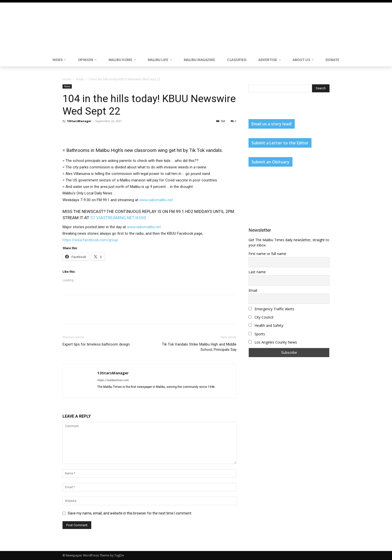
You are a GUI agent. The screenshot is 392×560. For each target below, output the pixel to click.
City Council (261, 317)
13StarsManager (79, 121)
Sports (257, 334)
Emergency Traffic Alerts (271, 309)
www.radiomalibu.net (156, 200)
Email (253, 290)
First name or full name (267, 254)
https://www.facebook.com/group (90, 240)
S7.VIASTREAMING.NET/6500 (118, 218)
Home (67, 79)
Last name (257, 272)
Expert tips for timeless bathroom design (96, 344)
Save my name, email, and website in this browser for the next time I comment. (130, 513)
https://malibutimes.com (113, 380)
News (80, 79)
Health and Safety (266, 325)
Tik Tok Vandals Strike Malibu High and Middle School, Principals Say (199, 347)
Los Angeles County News (273, 342)
